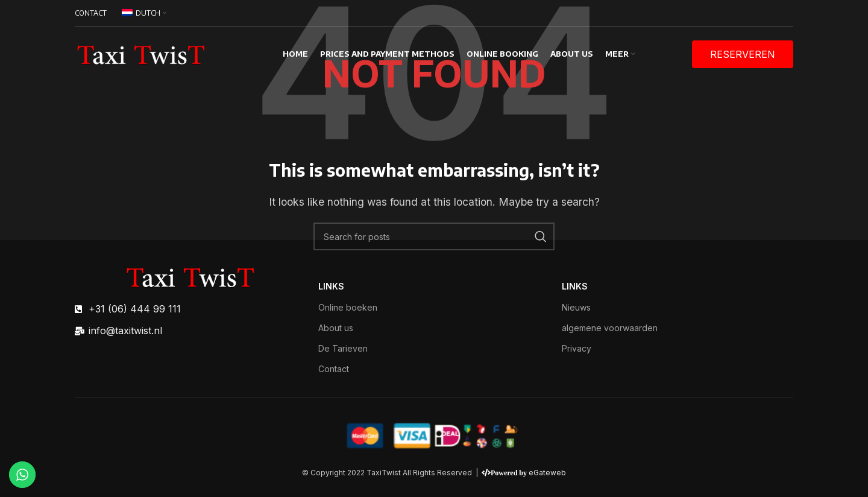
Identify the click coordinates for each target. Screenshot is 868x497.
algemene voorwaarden (610, 328)
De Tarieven (343, 348)
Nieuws (576, 307)
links (331, 286)
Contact (334, 369)
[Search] (434, 236)
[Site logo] (141, 53)
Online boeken (348, 307)
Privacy (577, 348)
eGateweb (547, 473)
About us (336, 328)
